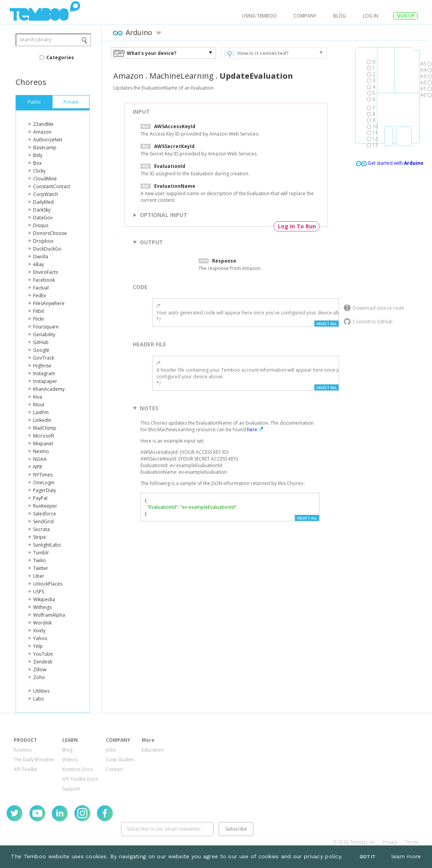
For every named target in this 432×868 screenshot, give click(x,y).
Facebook (44, 280)
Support (71, 789)
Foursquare (46, 327)
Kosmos (23, 750)
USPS (39, 592)
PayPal (40, 498)
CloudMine (45, 179)
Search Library (35, 40)
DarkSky (42, 210)
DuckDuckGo (47, 249)
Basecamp (45, 147)
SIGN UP (406, 16)
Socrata (41, 529)
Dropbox (43, 241)
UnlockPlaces (48, 584)
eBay (39, 264)
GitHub (41, 342)
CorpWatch (46, 194)
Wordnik (42, 623)
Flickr (39, 319)
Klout (39, 405)
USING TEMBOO (259, 16)
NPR (38, 467)
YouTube (43, 654)
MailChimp (45, 428)
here (252, 430)
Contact (114, 769)
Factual (41, 288)
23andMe (43, 124)
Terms (412, 842)
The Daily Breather (34, 759)
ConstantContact (52, 186)
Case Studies (120, 759)
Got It (367, 857)
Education (153, 750)
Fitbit (39, 311)
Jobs (111, 750)
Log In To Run (297, 226)
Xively (39, 631)
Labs (38, 699)
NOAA (40, 459)
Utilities (41, 691)
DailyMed (43, 202)
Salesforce (45, 514)
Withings (42, 607)
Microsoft (44, 436)
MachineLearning (182, 76)
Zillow (40, 670)
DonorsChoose (50, 233)
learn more (406, 856)
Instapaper (45, 381)
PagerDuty (45, 490)
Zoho (39, 677)
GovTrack (44, 358)
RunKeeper (45, 506)
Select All (327, 324)
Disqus (41, 225)
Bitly (38, 155)
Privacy (390, 842)
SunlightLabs (47, 545)
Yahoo (40, 638)
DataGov (43, 218)
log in (371, 16)
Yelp (38, 646)
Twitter (41, 568)
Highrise (42, 366)
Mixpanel (43, 444)
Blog (340, 16)
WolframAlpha (49, 615)
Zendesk (43, 662)
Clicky (39, 171)
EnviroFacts (46, 272)
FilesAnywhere (49, 303)
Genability (44, 334)
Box (37, 163)
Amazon (42, 132)
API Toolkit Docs (80, 779)
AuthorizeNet (48, 140)
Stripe (40, 537)
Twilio (40, 560)
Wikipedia (44, 599)
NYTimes (43, 475)
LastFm (41, 412)
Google (41, 350)
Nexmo (41, 451)
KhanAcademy (49, 389)
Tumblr (41, 553)
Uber (39, 576)
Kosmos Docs (77, 769)
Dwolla (41, 257)
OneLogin (44, 483)
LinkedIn (42, 420)
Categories (60, 57)
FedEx (40, 296)
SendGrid (43, 521)
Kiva (38, 397)
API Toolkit (25, 769)
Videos (70, 759)
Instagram (44, 373)
